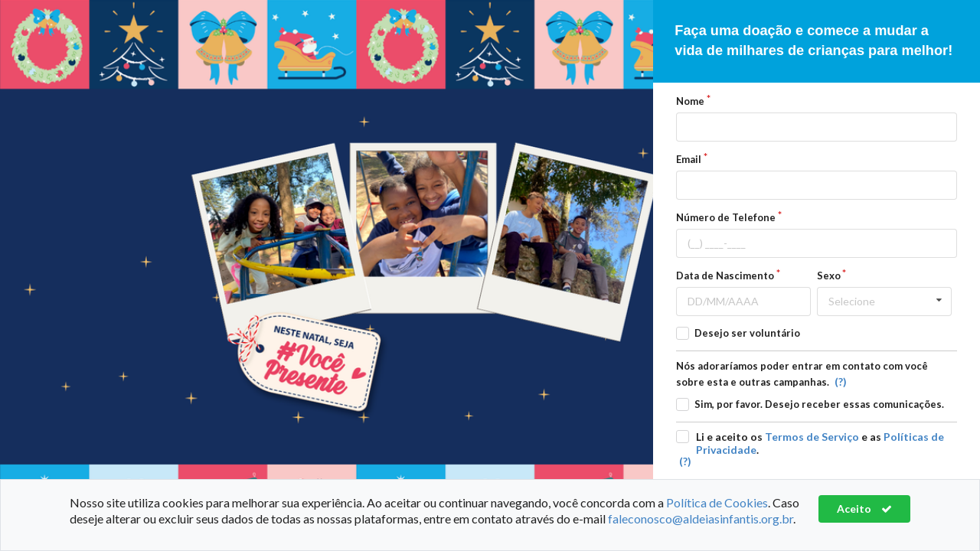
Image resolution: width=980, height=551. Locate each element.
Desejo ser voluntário (747, 333)
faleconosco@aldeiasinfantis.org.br (701, 518)
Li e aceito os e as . (820, 443)
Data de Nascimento (725, 275)
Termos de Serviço (812, 437)
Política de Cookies (717, 502)
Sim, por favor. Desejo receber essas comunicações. (819, 404)
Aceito (864, 509)
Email (689, 159)
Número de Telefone (726, 217)
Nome (690, 101)
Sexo (829, 275)
